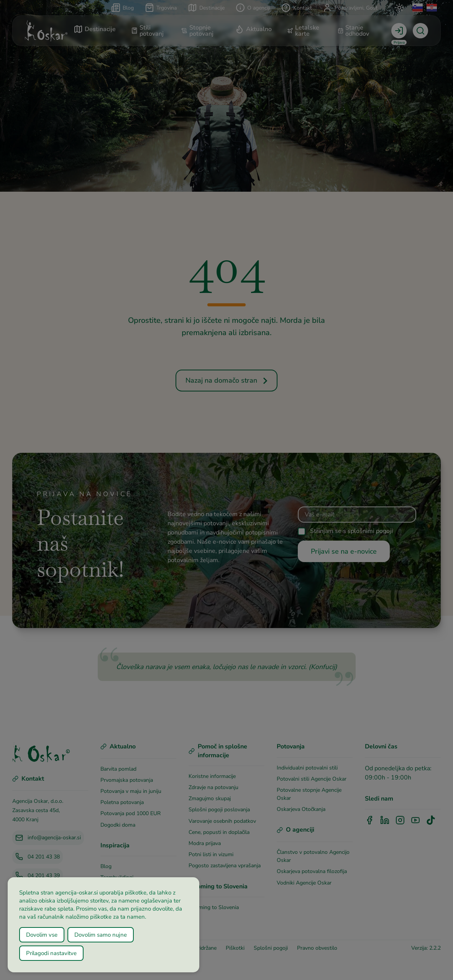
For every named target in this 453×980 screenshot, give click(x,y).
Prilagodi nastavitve (51, 953)
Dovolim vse (42, 935)
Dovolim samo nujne (101, 935)
